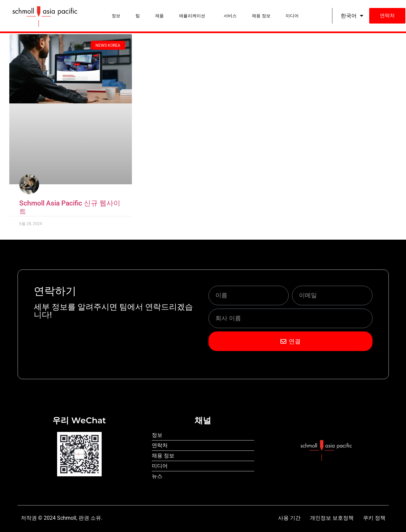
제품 (159, 16)
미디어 (292, 16)
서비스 (230, 16)
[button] (194, 16)
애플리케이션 (192, 16)
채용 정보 (261, 16)
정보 (116, 16)
